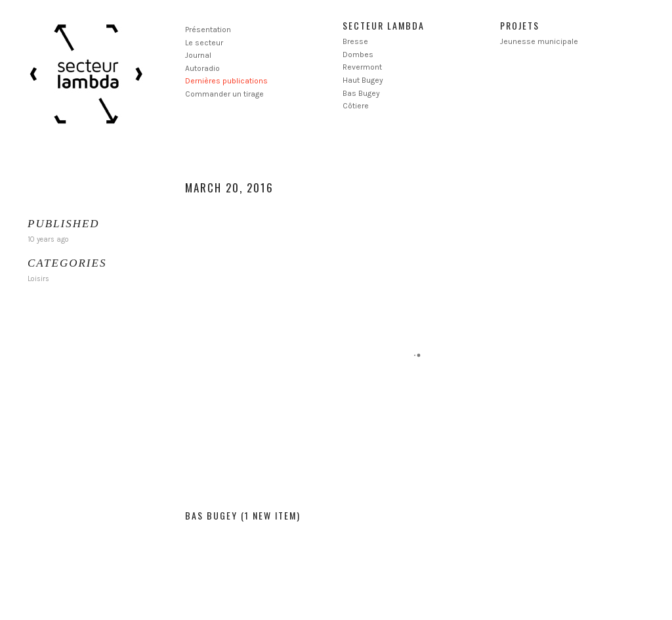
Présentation (208, 30)
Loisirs (38, 279)
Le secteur (204, 43)
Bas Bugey (361, 93)
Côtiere (356, 106)
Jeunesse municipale (539, 41)
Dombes (358, 55)
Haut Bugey (363, 80)
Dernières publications (226, 81)
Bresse (355, 41)
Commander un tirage (224, 94)
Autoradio (202, 68)
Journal (198, 55)
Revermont (362, 67)
